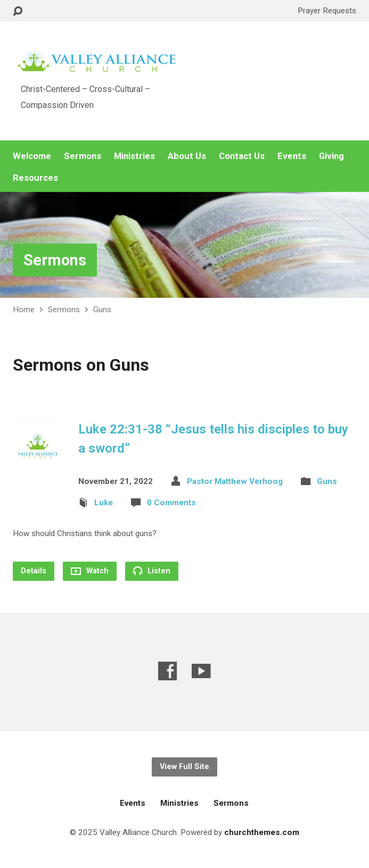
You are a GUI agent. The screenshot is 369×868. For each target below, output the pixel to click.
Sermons (83, 156)
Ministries (134, 156)
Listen (152, 571)
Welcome (32, 156)
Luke (104, 503)
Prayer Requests (327, 11)
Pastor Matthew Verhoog (235, 481)
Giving (331, 156)
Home (24, 310)
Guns (102, 310)
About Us (187, 156)
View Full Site (184, 767)
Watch (90, 571)
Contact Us (242, 156)
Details (34, 571)
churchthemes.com (262, 832)
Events (292, 156)
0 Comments (171, 503)
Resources (35, 178)
